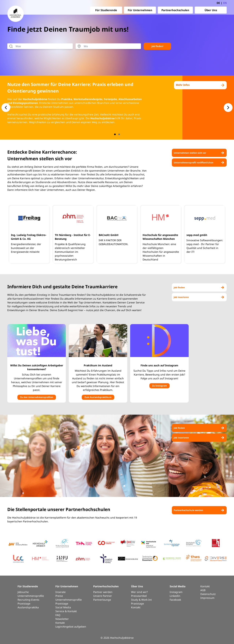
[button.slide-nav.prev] (6, 108)
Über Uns (211, 10)
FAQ (58, 615)
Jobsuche (23, 592)
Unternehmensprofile (31, 596)
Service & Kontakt (66, 611)
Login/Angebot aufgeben (71, 627)
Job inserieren (199, 297)
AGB (203, 590)
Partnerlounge (102, 600)
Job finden (199, 287)
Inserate (61, 592)
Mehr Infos (200, 85)
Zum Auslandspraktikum (98, 397)
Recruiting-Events (28, 600)
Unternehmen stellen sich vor (199, 153)
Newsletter (62, 619)
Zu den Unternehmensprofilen (37, 397)
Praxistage (24, 603)
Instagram (176, 592)
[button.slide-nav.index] (115, 134)
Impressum (207, 598)
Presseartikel (139, 596)
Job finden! (157, 46)
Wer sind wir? (139, 592)
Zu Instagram (160, 386)
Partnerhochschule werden (199, 510)
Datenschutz (208, 594)
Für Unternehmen (140, 10)
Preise (59, 596)
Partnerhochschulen (175, 10)
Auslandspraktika (28, 607)
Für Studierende (106, 10)
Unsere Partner (103, 596)
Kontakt (60, 623)
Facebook (175, 600)
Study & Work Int (141, 600)
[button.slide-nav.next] (228, 108)
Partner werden (103, 592)
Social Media (63, 607)
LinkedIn (175, 596)
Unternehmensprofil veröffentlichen (199, 163)
